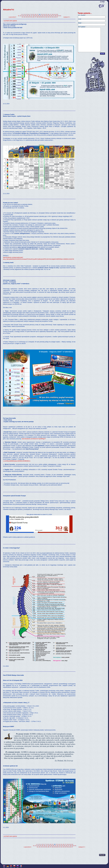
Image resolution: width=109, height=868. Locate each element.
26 (30, 16)
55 (53, 17)
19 (55, 14)
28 (34, 16)
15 (46, 14)
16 (48, 14)
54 (51, 17)
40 (60, 16)
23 (23, 16)
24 (25, 16)
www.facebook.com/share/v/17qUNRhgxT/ (34, 439)
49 (40, 17)
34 (47, 16)
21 (19, 16)
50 (42, 17)
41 (22, 17)
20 (57, 14)
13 (42, 14)
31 (40, 16)
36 (51, 16)
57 (57, 17)
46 (33, 17)
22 (21, 16)
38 (56, 16)
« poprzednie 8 (12, 17)
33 (45, 16)
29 (36, 16)
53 (48, 17)
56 (55, 17)
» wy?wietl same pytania (10, 21)
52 (46, 17)
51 (44, 17)
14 (44, 14)
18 (53, 14)
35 (49, 16)
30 (38, 16)
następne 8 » (67, 17)
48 (38, 17)
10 (35, 14)
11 (38, 14)
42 (25, 17)
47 (35, 17)
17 (50, 14)
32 (43, 16)
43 (27, 17)
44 (29, 17)
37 (53, 16)
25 (27, 16)
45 (31, 17)
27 (32, 16)
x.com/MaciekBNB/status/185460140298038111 (17, 461)
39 (58, 16)
